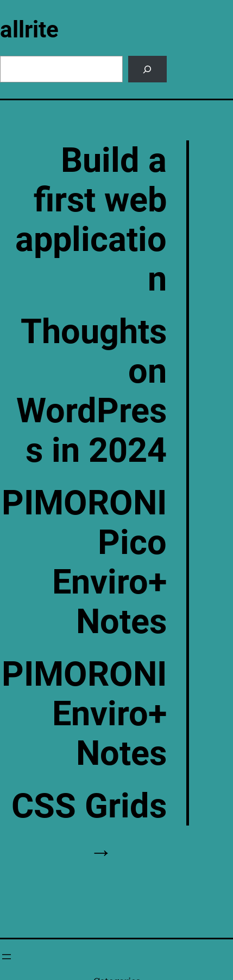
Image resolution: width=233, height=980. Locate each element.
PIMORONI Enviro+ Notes (84, 714)
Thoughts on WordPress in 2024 (92, 391)
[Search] (147, 69)
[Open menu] (7, 957)
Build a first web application (91, 220)
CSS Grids (89, 806)
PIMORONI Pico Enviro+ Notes (84, 562)
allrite (29, 30)
